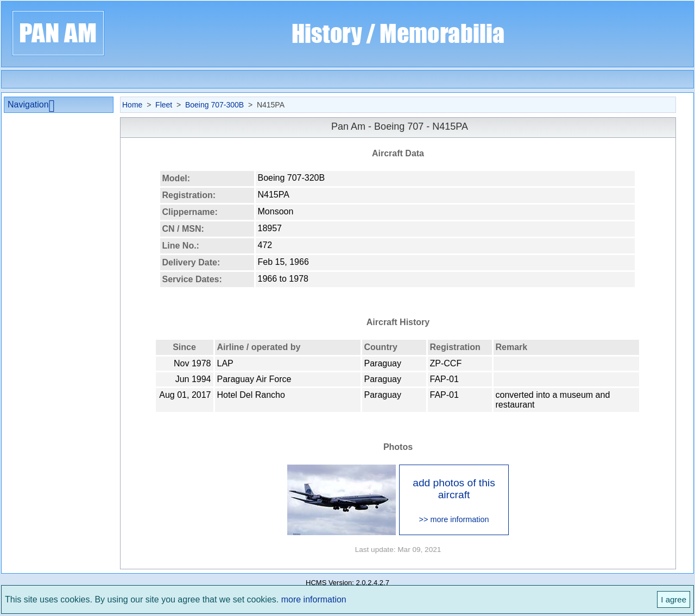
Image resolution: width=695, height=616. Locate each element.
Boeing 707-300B (214, 105)
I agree (674, 599)
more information (314, 599)
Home (132, 105)
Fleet (164, 105)
